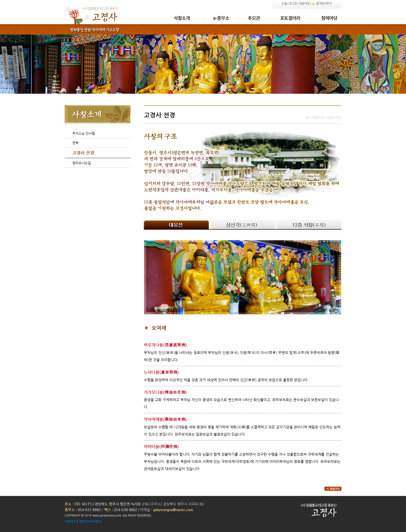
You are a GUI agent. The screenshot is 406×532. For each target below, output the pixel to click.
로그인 (293, 3)
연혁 (75, 143)
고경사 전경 (83, 153)
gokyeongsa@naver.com (173, 510)
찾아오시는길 (82, 163)
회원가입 (304, 3)
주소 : (69, 504)
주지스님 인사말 (84, 133)
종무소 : (71, 510)
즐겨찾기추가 (322, 3)
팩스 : (109, 510)
